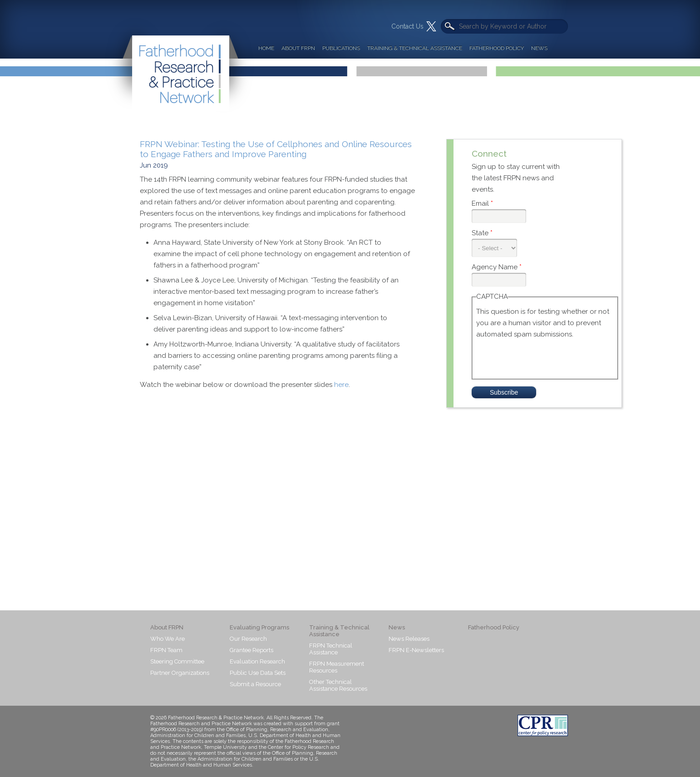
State (482, 233)
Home (266, 48)
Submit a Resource (255, 684)
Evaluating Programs (259, 627)
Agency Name (497, 267)
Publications (341, 48)
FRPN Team (166, 650)
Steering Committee (177, 661)
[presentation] (545, 358)
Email (482, 203)
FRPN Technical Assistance (331, 649)
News (539, 48)
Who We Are (168, 639)
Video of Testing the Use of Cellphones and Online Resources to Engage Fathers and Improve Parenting (285, 482)
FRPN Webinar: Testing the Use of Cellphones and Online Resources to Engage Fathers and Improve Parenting (276, 149)
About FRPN (298, 48)
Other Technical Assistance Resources (338, 685)
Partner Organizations (180, 673)
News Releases (409, 639)
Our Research (248, 639)
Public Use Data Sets (258, 673)
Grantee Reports (251, 650)
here (341, 385)
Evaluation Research (257, 661)
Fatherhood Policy (497, 48)
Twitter (431, 26)
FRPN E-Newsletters (416, 650)
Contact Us (407, 26)
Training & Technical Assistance (415, 48)
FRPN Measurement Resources (337, 667)
